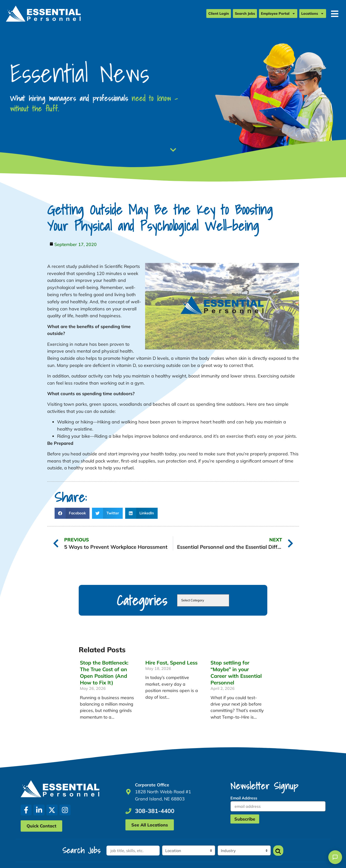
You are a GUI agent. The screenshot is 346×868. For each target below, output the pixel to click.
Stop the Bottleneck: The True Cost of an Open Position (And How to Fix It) (104, 673)
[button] (72, 513)
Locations (313, 14)
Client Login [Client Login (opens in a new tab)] (219, 14)
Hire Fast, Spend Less (171, 663)
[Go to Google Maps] (128, 792)
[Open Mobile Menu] (335, 14)
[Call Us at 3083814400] (128, 811)
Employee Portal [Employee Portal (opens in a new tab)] (278, 14)
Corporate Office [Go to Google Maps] (152, 785)
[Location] (188, 850)
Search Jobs (245, 14)
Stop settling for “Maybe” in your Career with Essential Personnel (236, 673)
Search (277, 851)
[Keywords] (133, 851)
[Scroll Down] (173, 150)
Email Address (244, 798)
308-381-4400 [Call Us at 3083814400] (155, 811)
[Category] (243, 850)
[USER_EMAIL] (278, 806)
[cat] (203, 600)
